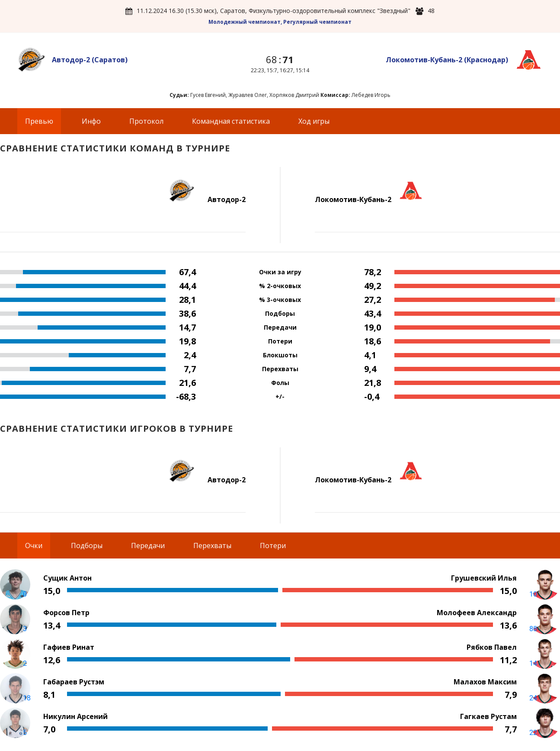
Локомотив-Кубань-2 (447, 60)
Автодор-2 (90, 60)
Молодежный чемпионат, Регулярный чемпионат (280, 22)
